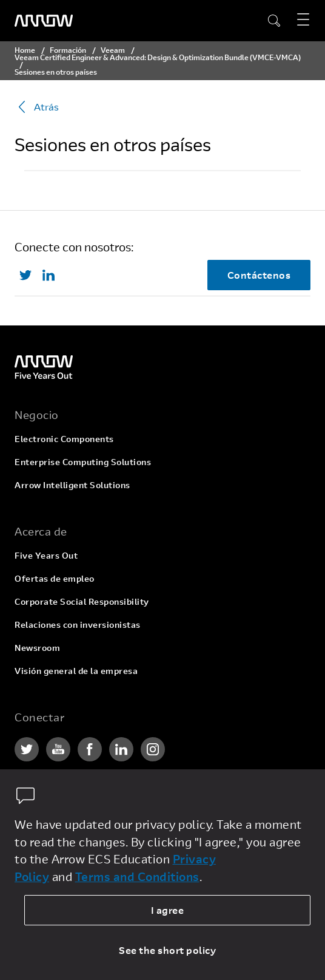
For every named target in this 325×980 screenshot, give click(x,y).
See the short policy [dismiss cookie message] (167, 950)
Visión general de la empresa (76, 671)
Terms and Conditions (137, 876)
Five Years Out (46, 555)
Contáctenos (259, 275)
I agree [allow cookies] (168, 910)
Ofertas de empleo (55, 578)
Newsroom (37, 648)
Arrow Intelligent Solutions (72, 485)
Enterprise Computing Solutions (83, 462)
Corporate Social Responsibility (82, 601)
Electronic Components (64, 439)
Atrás (37, 107)
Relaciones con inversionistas (78, 624)
